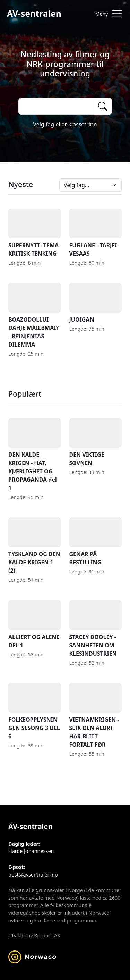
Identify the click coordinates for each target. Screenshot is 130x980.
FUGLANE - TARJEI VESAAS (96, 233)
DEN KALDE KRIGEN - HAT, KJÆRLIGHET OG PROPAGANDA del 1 (35, 455)
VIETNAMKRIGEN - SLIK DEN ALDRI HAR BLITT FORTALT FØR (96, 716)
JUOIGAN (96, 303)
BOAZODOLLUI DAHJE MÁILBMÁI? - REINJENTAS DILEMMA (35, 316)
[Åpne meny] (107, 14)
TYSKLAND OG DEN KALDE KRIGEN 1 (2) (35, 546)
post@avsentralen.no (33, 875)
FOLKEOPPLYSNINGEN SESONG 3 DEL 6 (35, 712)
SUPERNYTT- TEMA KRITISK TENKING (35, 233)
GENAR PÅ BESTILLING (96, 542)
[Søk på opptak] (56, 106)
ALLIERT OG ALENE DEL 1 (35, 624)
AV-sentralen (34, 13)
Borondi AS (47, 935)
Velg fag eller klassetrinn (65, 124)
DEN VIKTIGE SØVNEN (96, 442)
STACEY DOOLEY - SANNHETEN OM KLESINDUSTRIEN (96, 629)
